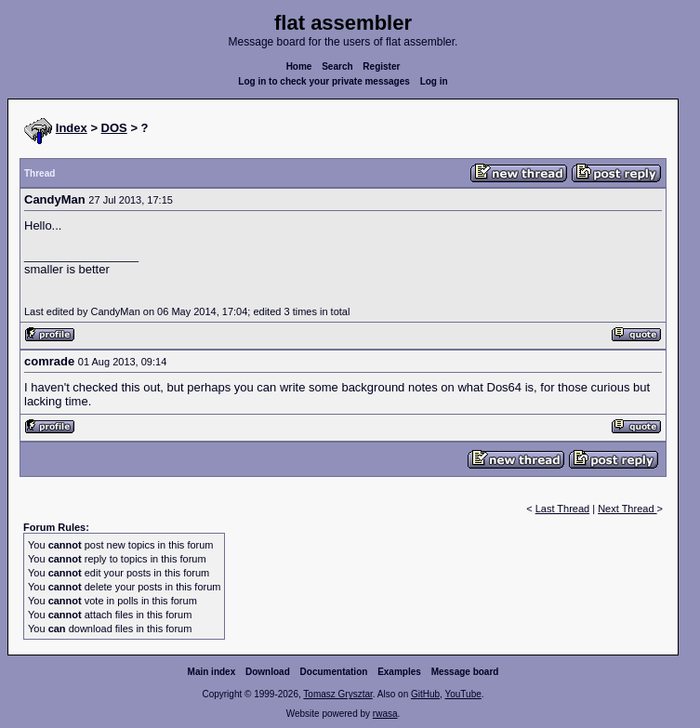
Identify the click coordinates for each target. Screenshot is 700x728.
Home (299, 66)
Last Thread (563, 509)
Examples (399, 672)
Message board (465, 672)
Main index (212, 672)
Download (268, 672)
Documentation (334, 672)
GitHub (425, 694)
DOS (114, 128)
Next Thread (627, 509)
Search (337, 66)
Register (381, 66)
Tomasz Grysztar (337, 694)
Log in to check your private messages (324, 81)
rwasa (385, 714)
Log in (434, 81)
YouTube (462, 694)
